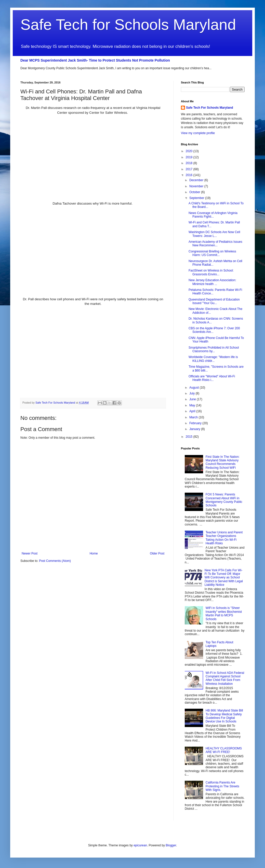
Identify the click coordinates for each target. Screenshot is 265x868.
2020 (190, 151)
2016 (190, 175)
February (196, 423)
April (193, 411)
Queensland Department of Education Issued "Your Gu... (214, 301)
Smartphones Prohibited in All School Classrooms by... (214, 349)
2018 (190, 163)
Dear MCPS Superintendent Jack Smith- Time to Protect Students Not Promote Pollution (95, 60)
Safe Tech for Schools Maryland (128, 25)
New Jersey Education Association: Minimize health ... (212, 282)
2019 (190, 157)
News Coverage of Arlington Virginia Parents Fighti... (213, 215)
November (197, 186)
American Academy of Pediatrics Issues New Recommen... (215, 244)
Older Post (157, 553)
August (195, 388)
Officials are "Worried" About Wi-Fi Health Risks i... (212, 378)
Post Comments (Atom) (55, 561)
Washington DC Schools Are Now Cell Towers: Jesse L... (214, 234)
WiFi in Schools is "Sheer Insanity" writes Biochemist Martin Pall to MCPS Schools (224, 613)
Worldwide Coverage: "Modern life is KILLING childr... (213, 359)
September (197, 198)
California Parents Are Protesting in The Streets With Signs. (222, 786)
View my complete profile (198, 133)
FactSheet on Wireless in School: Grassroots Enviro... (211, 272)
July (193, 393)
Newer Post (30, 553)
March (194, 417)
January (195, 429)
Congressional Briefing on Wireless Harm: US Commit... (212, 253)
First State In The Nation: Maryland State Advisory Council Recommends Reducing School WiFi (223, 462)
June (193, 399)
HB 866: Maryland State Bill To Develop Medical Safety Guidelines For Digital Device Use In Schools (224, 716)
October (195, 192)
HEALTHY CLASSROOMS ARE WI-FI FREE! (224, 750)
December (197, 180)
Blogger (171, 845)
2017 (190, 169)
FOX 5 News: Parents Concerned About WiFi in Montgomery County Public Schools (224, 500)
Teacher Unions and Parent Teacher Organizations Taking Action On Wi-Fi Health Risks (224, 538)
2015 (190, 437)
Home (94, 553)
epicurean (140, 845)
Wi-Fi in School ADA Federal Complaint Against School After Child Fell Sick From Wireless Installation (225, 678)
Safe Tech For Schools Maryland (210, 108)
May (193, 405)
